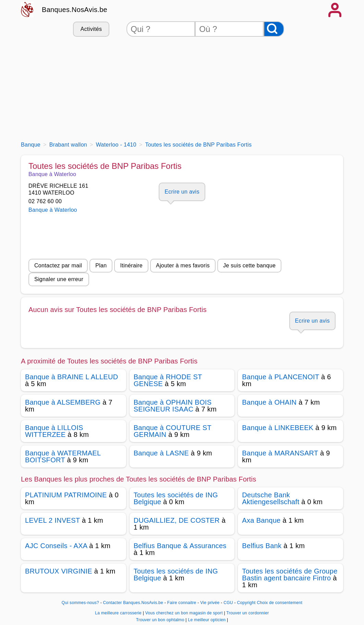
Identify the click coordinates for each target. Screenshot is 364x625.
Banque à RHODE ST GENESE (168, 380)
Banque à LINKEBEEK (278, 428)
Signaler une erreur (59, 279)
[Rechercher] (274, 29)
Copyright (246, 603)
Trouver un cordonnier (247, 613)
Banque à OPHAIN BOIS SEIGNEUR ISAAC (173, 406)
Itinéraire (131, 265)
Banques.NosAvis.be (75, 10)
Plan (101, 265)
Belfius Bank (262, 546)
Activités (91, 29)
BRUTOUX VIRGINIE (59, 571)
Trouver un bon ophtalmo (161, 620)
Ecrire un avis (182, 192)
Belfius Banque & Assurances (180, 546)
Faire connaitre (182, 603)
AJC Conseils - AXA (56, 546)
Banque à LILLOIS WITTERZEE (54, 431)
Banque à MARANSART (280, 453)
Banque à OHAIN (269, 402)
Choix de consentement (280, 603)
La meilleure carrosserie (119, 613)
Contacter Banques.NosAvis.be (133, 603)
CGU (228, 603)
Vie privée (210, 603)
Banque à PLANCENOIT (281, 377)
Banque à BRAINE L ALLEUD (72, 377)
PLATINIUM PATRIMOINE (66, 495)
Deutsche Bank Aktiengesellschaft (271, 498)
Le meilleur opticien (207, 620)
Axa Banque (261, 520)
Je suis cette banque (249, 265)
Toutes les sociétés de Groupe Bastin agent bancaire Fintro (290, 575)
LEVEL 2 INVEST (52, 520)
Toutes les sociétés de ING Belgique (176, 498)
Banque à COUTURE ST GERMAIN (173, 431)
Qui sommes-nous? (80, 603)
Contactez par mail (58, 265)
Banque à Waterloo (53, 210)
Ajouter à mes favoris (183, 265)
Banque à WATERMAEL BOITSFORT (63, 456)
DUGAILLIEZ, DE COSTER (177, 520)
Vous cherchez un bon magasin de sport (185, 613)
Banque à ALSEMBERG (63, 402)
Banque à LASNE (161, 453)
